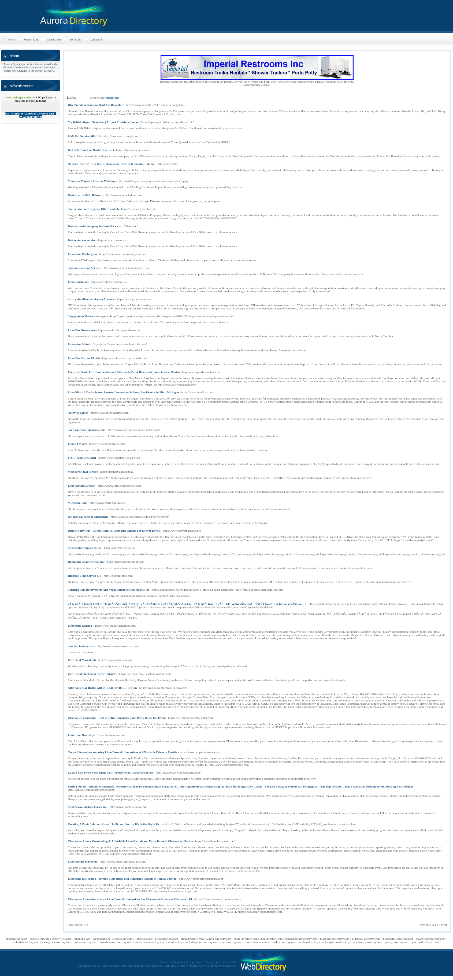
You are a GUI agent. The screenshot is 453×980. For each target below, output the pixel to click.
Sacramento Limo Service (84, 268)
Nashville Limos (78, 413)
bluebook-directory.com (366, 939)
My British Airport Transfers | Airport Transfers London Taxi (107, 122)
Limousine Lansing (80, 626)
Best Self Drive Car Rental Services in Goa (95, 150)
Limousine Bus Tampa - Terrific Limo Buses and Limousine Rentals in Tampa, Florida (122, 879)
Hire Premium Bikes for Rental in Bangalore (96, 105)
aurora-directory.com (219, 939)
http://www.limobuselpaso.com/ (88, 807)
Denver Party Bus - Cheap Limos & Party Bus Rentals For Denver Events (114, 531)
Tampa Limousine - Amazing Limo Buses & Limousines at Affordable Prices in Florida (122, 752)
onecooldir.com (123, 939)
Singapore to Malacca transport (88, 316)
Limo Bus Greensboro (82, 330)
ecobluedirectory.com (312, 942)
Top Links (76, 39)
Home (12, 39)
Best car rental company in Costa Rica (92, 226)
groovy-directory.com (425, 942)
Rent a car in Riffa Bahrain (85, 195)
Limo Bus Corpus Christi (84, 358)
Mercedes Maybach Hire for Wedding (92, 181)
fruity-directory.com (370, 942)
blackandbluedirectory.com (301, 939)
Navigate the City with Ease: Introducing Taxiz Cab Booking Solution (112, 164)
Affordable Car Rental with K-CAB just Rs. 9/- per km (102, 688)
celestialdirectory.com (26, 942)
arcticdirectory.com (192, 939)
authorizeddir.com (16, 939)
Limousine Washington (82, 254)
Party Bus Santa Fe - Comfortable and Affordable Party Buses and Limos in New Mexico (124, 372)
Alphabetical (112, 98)
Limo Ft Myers (77, 444)
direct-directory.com (257, 942)
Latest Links (54, 39)
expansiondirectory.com (341, 942)
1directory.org (143, 939)
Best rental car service (82, 240)
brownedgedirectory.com (430, 939)
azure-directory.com (246, 939)
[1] (432, 924)
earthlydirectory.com (284, 942)
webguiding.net (102, 939)
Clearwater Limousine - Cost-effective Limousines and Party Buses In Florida (117, 718)
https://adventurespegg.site (85, 548)
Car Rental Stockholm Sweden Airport (92, 674)
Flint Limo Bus (77, 735)
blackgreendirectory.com (335, 939)
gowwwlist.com (62, 939)
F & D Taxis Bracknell (82, 458)
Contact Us (96, 39)
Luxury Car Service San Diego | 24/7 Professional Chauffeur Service (111, 772)
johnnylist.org (82, 939)
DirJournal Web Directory (221, 966)
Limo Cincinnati (78, 282)
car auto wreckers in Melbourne (88, 517)
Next (444, 924)
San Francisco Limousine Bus (86, 430)
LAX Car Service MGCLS (84, 136)
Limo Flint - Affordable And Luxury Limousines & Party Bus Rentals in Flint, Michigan (123, 392)
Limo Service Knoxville (83, 861)
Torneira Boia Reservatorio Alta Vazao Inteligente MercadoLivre (109, 590)
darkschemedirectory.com (150, 942)
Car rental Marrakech (82, 660)
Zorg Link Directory (176, 966)
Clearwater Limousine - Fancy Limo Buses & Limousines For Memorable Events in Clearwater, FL (130, 899)
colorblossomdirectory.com (116, 942)
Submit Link (31, 39)
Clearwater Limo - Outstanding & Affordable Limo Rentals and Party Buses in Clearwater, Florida (130, 841)
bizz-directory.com (272, 939)
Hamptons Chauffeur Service (86, 562)
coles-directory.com (86, 942)
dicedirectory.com (232, 942)
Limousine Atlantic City (83, 344)
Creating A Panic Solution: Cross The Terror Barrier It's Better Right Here (115, 824)
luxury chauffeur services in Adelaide (91, 299)
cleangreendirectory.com (57, 942)
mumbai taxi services (81, 646)
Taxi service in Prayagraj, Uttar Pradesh (93, 209)
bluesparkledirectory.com (398, 939)
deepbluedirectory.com (205, 942)
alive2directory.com (166, 939)
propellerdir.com (40, 939)
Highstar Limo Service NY (85, 576)
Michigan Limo (77, 503)
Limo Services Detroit (81, 486)
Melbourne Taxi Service (83, 472)
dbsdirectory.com (178, 942)
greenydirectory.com (397, 942)
